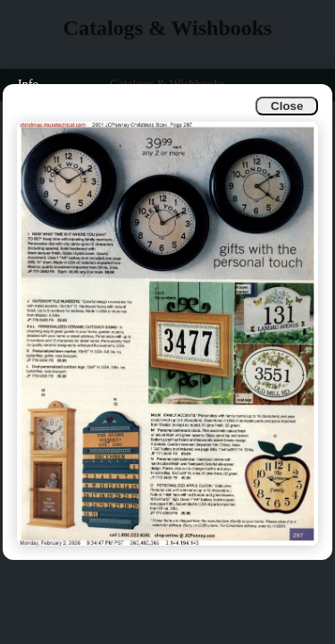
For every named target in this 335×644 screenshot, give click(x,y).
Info (28, 85)
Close (287, 106)
